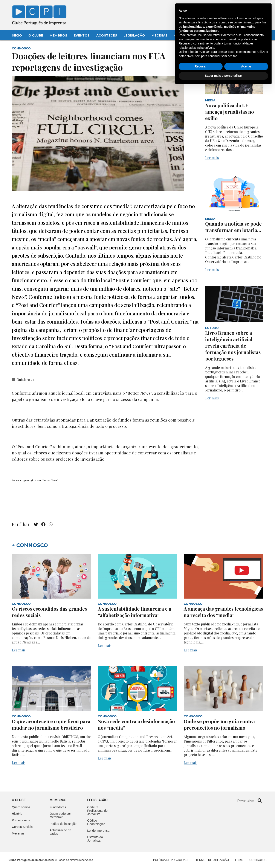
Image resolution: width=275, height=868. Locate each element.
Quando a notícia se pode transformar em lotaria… (233, 227)
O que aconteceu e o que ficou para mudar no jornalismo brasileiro (51, 724)
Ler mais (212, 158)
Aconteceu (107, 35)
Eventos (82, 35)
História (17, 814)
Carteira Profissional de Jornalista (97, 811)
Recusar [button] (201, 847)
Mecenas (160, 35)
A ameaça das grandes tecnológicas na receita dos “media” (223, 612)
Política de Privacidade (171, 860)
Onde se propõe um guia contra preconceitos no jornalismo (219, 724)
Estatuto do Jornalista (95, 839)
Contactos (185, 35)
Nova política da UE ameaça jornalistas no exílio (230, 112)
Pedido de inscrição (63, 824)
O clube (19, 800)
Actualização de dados (61, 832)
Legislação (134, 35)
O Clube (36, 35)
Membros (58, 35)
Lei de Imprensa (98, 831)
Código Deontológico (96, 822)
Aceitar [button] (246, 847)
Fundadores (58, 807)
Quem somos (21, 807)
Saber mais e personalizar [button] (224, 856)
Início (17, 35)
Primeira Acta (21, 820)
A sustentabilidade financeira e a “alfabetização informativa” (134, 612)
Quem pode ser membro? (60, 815)
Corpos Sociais (22, 827)
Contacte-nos (251, 8)
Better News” (50, 480)
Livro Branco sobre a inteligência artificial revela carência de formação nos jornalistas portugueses (233, 346)
